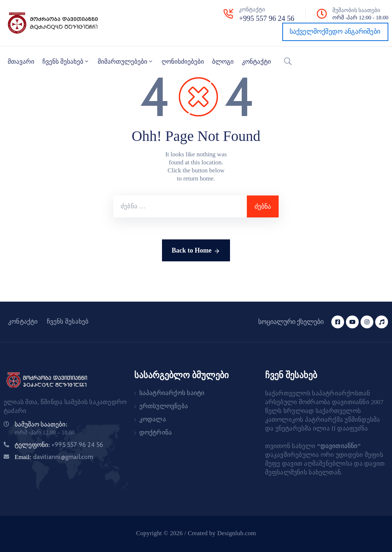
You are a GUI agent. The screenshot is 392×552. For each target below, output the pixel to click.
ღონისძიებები (183, 62)
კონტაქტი (256, 62)
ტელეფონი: (59, 445)
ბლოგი (223, 62)
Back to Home (196, 251)
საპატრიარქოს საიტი (172, 393)
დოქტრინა (156, 432)
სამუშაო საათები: (41, 424)
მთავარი (21, 62)
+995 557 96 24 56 (266, 18)
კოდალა (153, 419)
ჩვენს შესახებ (66, 61)
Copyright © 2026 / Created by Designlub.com (196, 533)
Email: (54, 457)
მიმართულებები (126, 61)
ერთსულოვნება (164, 406)
